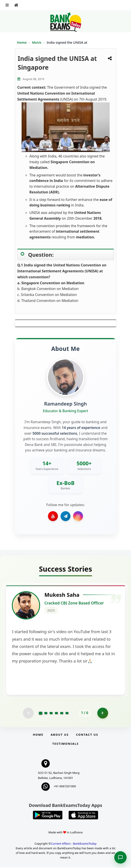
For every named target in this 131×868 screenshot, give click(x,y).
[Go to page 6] (67, 714)
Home (22, 42)
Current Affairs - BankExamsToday (74, 844)
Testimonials (65, 744)
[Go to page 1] (41, 714)
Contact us (87, 735)
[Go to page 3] (51, 714)
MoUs (37, 42)
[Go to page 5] (62, 714)
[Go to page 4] (56, 714)
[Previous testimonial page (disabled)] (28, 714)
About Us (60, 735)
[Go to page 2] (46, 714)
